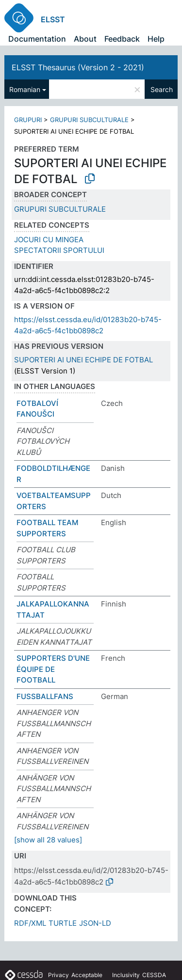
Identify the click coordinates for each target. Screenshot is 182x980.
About (85, 39)
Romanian (25, 89)
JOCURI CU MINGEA (49, 240)
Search (162, 89)
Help (156, 39)
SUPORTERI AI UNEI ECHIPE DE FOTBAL (83, 360)
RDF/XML (30, 923)
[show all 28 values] (48, 840)
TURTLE (63, 923)
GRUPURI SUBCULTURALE (89, 120)
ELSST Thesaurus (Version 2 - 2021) (78, 67)
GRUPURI (28, 120)
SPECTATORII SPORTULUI (59, 250)
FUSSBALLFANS (45, 696)
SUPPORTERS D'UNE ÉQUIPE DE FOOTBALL (53, 669)
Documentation (37, 39)
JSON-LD (95, 923)
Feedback (122, 39)
